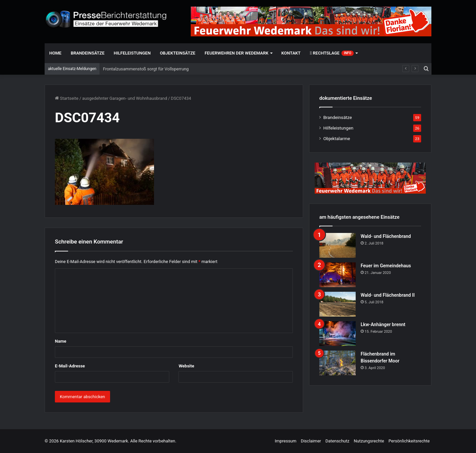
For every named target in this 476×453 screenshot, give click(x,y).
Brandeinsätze (88, 53)
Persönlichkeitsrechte (409, 441)
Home (55, 53)
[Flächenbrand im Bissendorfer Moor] (337, 363)
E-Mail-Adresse (70, 366)
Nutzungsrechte (369, 441)
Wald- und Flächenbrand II (388, 295)
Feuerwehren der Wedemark (237, 53)
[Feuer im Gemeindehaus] (337, 275)
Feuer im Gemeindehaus (386, 266)
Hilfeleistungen (132, 53)
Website (186, 366)
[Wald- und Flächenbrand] (337, 245)
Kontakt (291, 53)
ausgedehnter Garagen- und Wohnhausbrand (125, 98)
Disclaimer (311, 441)
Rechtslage (332, 53)
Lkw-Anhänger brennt (383, 324)
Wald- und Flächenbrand (386, 236)
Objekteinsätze (178, 53)
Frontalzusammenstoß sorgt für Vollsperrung (146, 69)
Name (60, 341)
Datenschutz (337, 441)
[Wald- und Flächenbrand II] (337, 304)
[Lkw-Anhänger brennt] (337, 334)
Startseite (67, 98)
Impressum (285, 441)
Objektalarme (337, 138)
